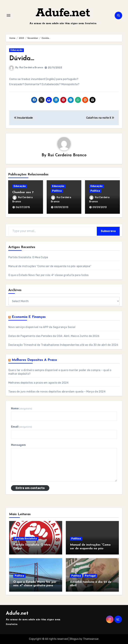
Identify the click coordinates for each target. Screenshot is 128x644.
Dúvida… (22, 59)
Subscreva (108, 231)
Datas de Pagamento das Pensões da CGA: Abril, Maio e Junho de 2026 (54, 336)
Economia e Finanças (29, 317)
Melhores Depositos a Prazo (34, 360)
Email (21, 427)
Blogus (74, 639)
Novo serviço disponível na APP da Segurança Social (42, 327)
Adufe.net (63, 13)
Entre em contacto (30, 488)
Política (57, 191)
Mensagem (18, 445)
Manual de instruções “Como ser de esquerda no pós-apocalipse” (50, 266)
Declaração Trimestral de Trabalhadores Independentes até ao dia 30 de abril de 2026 (63, 345)
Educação (16, 50)
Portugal (90, 576)
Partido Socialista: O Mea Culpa (28, 257)
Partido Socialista (26, 539)
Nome (22, 408)
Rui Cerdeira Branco (31, 68)
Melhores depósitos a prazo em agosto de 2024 (38, 383)
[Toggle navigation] (8, 15)
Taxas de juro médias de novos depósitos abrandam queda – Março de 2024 (57, 392)
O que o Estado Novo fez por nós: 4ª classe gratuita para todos (48, 275)
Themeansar (91, 639)
